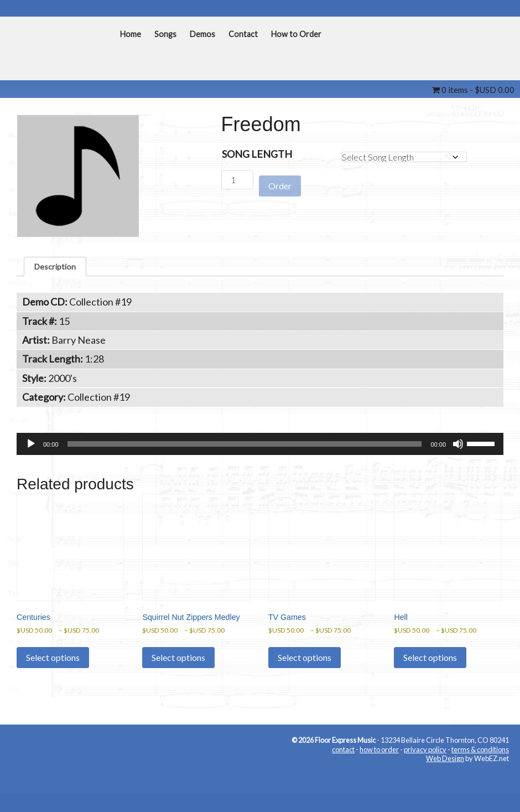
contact (343, 787)
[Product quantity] (237, 180)
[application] (260, 449)
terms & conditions (480, 787)
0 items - (473, 90)
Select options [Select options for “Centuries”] (53, 683)
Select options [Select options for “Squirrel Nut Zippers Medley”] (178, 695)
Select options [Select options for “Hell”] (430, 683)
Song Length (257, 154)
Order (280, 180)
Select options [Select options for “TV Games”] (305, 683)
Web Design (445, 796)
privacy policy (425, 787)
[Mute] (458, 449)
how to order (379, 787)
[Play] (31, 449)
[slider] (245, 449)
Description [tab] (60, 268)
